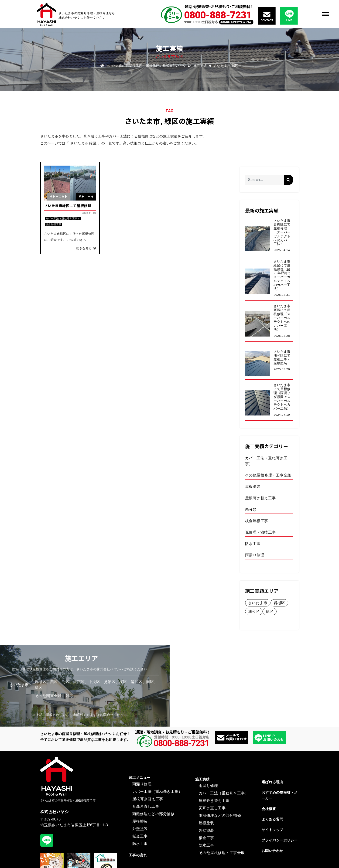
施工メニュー (140, 778)
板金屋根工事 (53, 224)
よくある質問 (272, 819)
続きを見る (86, 248)
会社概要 (269, 809)
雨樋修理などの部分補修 (154, 814)
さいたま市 (143, 121)
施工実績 (200, 66)
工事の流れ (138, 855)
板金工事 (140, 836)
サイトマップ (272, 830)
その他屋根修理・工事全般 (222, 853)
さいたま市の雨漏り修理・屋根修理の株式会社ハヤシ (143, 66)
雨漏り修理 (142, 784)
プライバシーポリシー (280, 840)
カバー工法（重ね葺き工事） (63, 218)
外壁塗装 (140, 829)
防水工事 (140, 844)
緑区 (172, 121)
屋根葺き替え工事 (148, 799)
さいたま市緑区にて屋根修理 (68, 206)
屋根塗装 (140, 821)
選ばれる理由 (272, 782)
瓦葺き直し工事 (146, 806)
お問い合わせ (272, 851)
